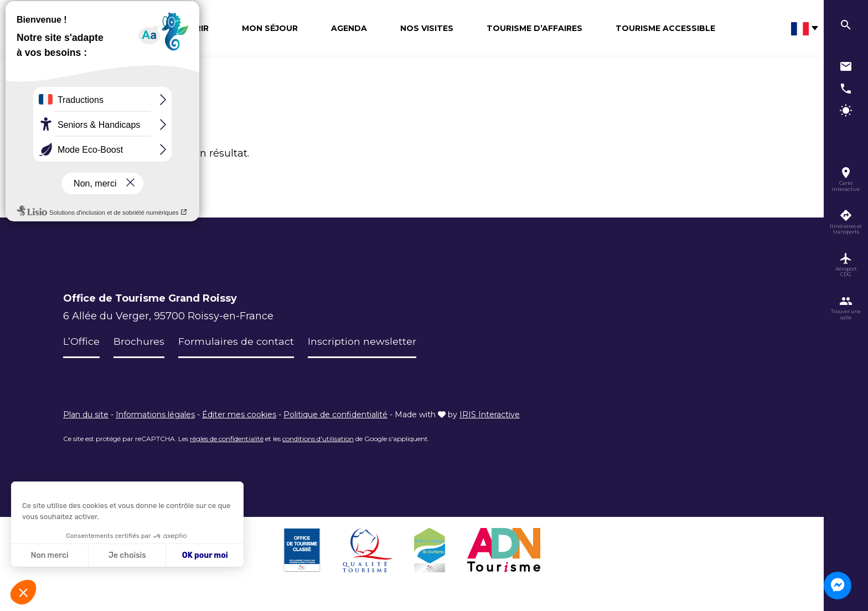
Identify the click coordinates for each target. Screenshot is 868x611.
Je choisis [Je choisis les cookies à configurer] (127, 555)
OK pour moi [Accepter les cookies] (205, 555)
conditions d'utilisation (318, 439)
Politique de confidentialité (335, 415)
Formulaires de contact (236, 341)
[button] (23, 592)
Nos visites (427, 28)
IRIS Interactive (490, 415)
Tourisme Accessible (665, 28)
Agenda (349, 28)
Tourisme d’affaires (534, 28)
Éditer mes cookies (239, 415)
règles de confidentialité (227, 439)
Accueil (74, 100)
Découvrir (184, 28)
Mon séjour (270, 28)
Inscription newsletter (362, 341)
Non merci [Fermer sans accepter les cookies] (49, 555)
